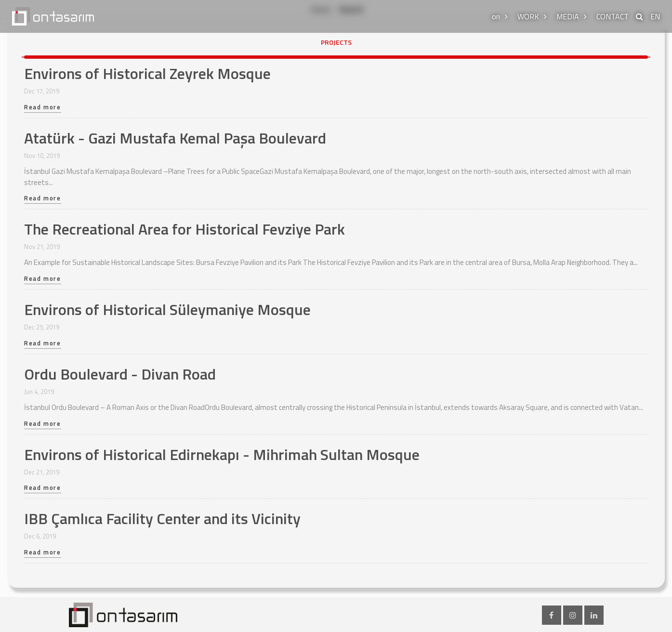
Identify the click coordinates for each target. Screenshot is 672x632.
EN (655, 16)
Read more (43, 108)
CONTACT (613, 16)
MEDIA (568, 16)
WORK (528, 16)
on (496, 16)
